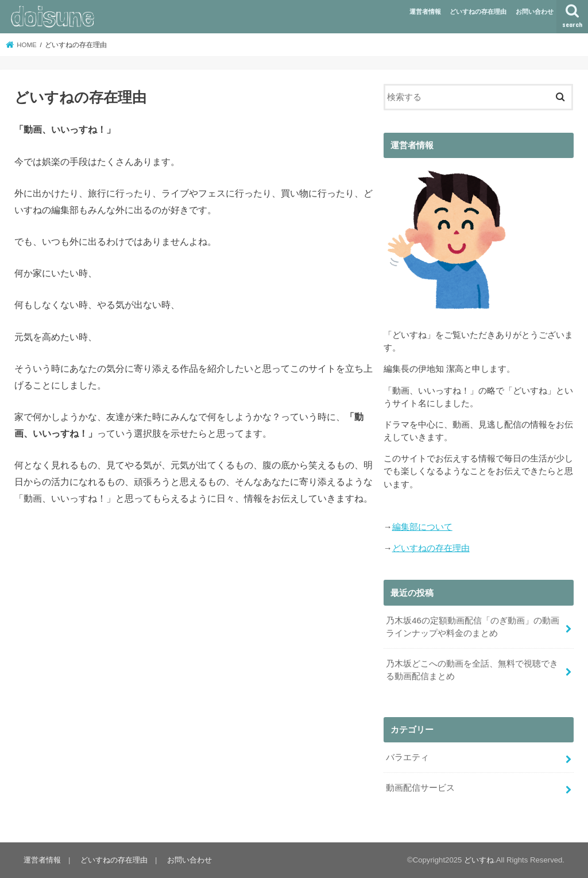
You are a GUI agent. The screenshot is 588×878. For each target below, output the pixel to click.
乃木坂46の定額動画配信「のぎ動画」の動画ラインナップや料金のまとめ (473, 627)
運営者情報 (425, 11)
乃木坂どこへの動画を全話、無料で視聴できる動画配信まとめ (472, 670)
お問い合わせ (535, 11)
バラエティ (407, 757)
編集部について (422, 527)
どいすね (479, 860)
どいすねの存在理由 (478, 11)
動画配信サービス (420, 788)
